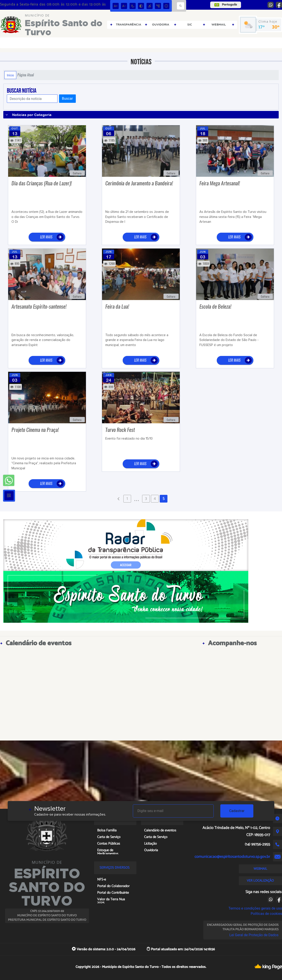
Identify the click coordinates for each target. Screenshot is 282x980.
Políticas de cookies (266, 914)
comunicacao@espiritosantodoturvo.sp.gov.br (232, 857)
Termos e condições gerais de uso (255, 908)
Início (10, 75)
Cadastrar (237, 811)
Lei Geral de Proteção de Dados (254, 935)
